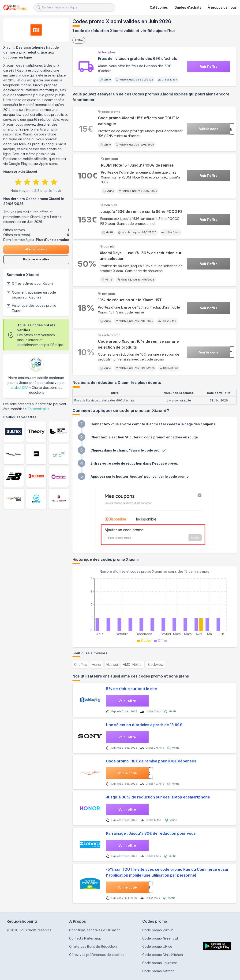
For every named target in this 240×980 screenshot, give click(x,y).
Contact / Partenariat (85, 938)
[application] (155, 609)
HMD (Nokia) (133, 665)
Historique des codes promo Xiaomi (34, 308)
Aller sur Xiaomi (36, 249)
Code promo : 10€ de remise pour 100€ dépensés (151, 761)
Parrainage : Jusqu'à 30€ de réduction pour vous (151, 833)
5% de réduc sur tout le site (131, 689)
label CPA (21, 388)
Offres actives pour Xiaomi (32, 283)
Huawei (112, 665)
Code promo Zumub (158, 930)
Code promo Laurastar (160, 963)
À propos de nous (222, 7)
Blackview (156, 665)
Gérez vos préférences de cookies (97, 955)
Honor (97, 665)
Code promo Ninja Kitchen (163, 955)
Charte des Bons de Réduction (93, 946)
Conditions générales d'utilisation (95, 930)
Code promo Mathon (158, 971)
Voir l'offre (209, 67)
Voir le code (209, 129)
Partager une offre (36, 259)
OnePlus (81, 665)
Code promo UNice (157, 946)
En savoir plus (39, 409)
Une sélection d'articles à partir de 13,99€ (144, 725)
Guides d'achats (188, 7)
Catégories (159, 7)
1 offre (79, 40)
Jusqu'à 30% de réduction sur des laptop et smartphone (158, 797)
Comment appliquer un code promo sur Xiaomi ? (34, 295)
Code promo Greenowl (160, 938)
